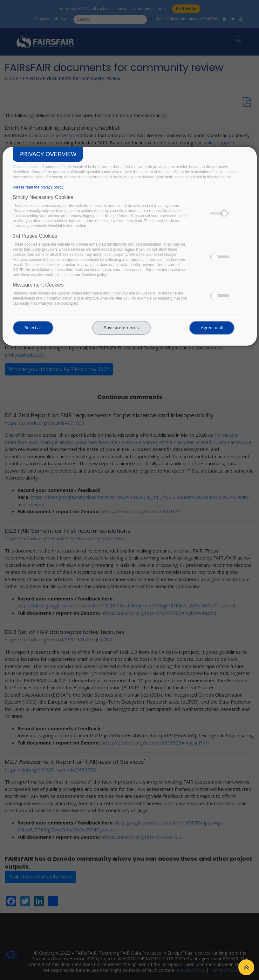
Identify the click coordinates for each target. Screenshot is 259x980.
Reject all (33, 328)
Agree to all (212, 328)
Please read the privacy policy (38, 187)
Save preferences (121, 328)
